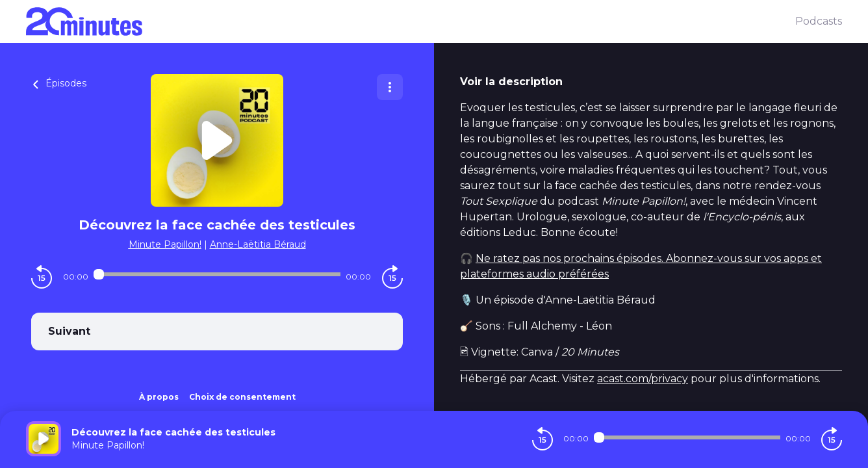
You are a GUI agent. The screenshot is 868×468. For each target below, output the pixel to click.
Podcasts (819, 21)
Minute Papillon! (165, 244)
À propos (159, 397)
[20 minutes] (411, 21)
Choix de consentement (242, 397)
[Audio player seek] (217, 274)
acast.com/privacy (643, 379)
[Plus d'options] (390, 87)
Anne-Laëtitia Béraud (258, 244)
